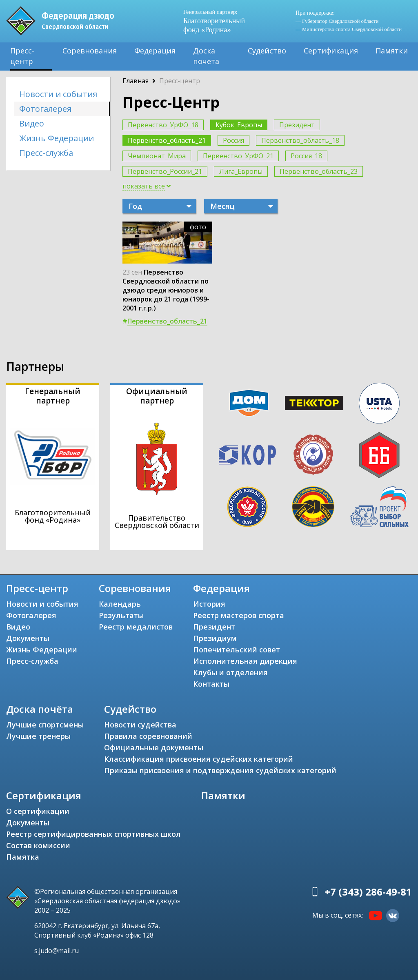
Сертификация (331, 51)
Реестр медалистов (136, 627)
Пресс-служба (46, 153)
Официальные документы (154, 747)
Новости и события (58, 94)
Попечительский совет (237, 650)
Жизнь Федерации (57, 138)
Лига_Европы (241, 171)
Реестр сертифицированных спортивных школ (93, 834)
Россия (233, 140)
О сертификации (38, 811)
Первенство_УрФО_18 (163, 125)
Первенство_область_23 (319, 171)
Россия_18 (306, 156)
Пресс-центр (22, 56)
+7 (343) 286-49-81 (368, 892)
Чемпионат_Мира (157, 156)
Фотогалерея (45, 109)
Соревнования (90, 51)
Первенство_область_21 (167, 140)
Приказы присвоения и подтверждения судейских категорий (220, 770)
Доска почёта (206, 56)
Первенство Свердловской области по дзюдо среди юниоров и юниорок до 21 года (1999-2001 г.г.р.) (166, 290)
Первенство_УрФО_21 (238, 156)
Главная (136, 81)
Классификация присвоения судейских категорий (199, 759)
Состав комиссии (38, 845)
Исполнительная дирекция (245, 661)
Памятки (392, 51)
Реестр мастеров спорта (239, 615)
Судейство (267, 51)
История (209, 604)
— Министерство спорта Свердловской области (349, 29)
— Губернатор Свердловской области (337, 21)
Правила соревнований (148, 736)
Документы (28, 638)
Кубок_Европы (239, 125)
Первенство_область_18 (300, 140)
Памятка (23, 857)
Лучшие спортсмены (45, 725)
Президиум (215, 638)
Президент (297, 125)
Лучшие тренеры (38, 736)
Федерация (155, 51)
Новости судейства (140, 725)
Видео (32, 123)
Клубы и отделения (230, 672)
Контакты (211, 684)
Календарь (120, 604)
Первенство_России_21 (165, 171)
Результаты (121, 615)
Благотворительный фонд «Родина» (214, 21)
